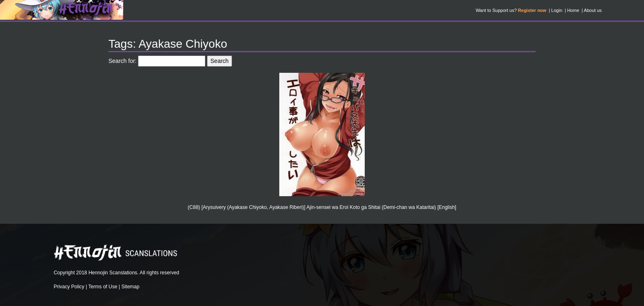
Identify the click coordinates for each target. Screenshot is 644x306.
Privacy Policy (69, 287)
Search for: (122, 61)
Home (573, 10)
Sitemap (130, 287)
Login (557, 10)
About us (593, 10)
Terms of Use (103, 287)
